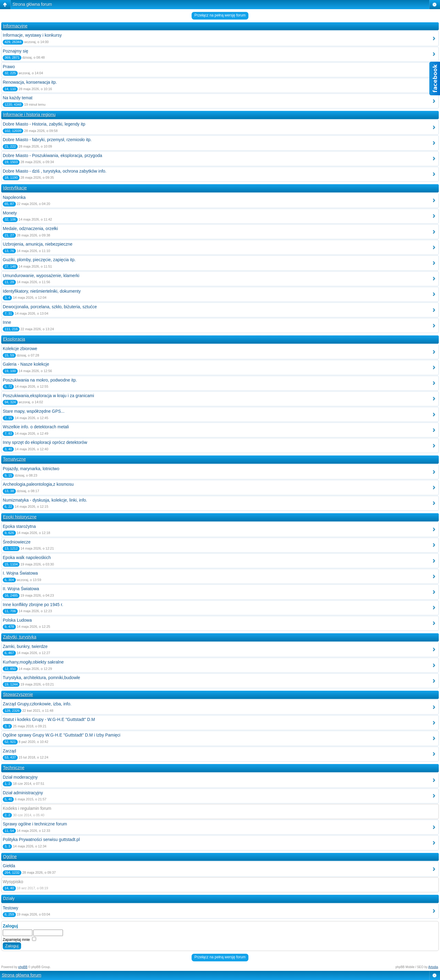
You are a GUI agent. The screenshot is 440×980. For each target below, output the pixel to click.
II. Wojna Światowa (21, 589)
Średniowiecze (17, 542)
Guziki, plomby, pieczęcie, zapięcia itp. (39, 260)
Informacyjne (15, 26)
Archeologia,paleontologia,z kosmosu (38, 484)
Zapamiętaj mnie (19, 940)
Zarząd (9, 751)
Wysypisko (13, 882)
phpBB (23, 967)
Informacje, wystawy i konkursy (32, 35)
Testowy (11, 908)
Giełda (9, 866)
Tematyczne (15, 459)
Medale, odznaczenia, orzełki (30, 229)
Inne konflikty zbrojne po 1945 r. (33, 605)
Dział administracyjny (23, 793)
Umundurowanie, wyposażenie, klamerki (41, 276)
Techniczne (14, 768)
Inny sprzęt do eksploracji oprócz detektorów (45, 442)
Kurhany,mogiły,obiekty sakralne (33, 662)
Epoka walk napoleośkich (27, 558)
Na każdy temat (18, 98)
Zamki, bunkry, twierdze (25, 646)
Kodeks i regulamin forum (27, 808)
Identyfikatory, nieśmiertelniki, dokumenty (42, 291)
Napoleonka (14, 197)
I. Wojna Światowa (20, 573)
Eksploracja (14, 339)
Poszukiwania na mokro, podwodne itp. (40, 380)
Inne (7, 322)
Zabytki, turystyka (20, 637)
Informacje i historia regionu (29, 115)
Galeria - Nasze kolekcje (26, 364)
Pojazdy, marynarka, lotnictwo (31, 469)
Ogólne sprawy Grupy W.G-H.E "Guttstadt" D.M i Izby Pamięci (62, 735)
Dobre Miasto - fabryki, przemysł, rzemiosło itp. (47, 140)
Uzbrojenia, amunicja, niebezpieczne (38, 244)
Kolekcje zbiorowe (20, 349)
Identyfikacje (15, 188)
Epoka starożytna (19, 526)
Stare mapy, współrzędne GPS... (34, 411)
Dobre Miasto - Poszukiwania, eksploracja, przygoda (52, 155)
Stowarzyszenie (18, 694)
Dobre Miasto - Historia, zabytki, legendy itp (44, 124)
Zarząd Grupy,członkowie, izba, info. (37, 704)
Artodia (433, 967)
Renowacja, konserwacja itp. (30, 82)
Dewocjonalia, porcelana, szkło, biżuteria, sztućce (50, 307)
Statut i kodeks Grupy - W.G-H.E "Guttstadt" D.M (49, 719)
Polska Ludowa (17, 620)
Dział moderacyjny (20, 777)
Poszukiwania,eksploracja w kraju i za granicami (48, 396)
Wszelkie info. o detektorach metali (36, 427)
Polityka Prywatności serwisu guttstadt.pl (41, 839)
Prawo (9, 67)
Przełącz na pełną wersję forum (220, 15)
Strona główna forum (32, 4)
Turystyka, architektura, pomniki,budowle (41, 678)
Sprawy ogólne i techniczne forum (35, 824)
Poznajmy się (15, 51)
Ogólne (10, 857)
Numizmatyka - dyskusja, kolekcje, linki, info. (45, 500)
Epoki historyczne (20, 517)
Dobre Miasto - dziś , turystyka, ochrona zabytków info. (55, 171)
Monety (10, 213)
